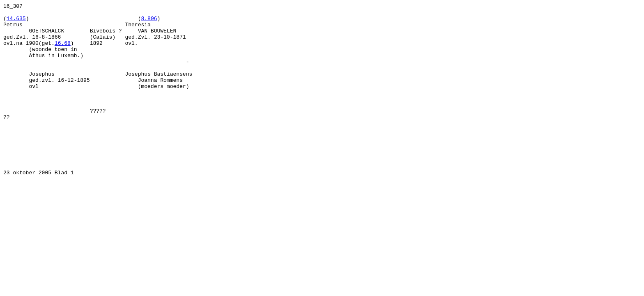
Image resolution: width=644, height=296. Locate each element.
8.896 (149, 22)
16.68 (63, 51)
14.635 (16, 22)
